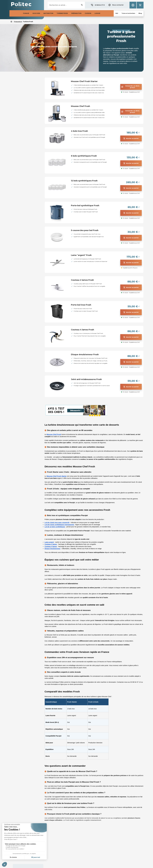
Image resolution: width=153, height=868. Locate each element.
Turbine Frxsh (17, 94)
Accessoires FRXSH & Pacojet (23, 157)
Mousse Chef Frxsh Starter (84, 81)
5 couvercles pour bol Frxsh (85, 230)
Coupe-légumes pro (19, 87)
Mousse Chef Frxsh (80, 106)
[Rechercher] (66, 5)
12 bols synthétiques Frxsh (84, 181)
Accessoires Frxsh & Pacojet (22, 98)
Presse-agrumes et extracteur (23, 101)
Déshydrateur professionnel (22, 91)
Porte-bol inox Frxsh (81, 305)
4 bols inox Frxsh (79, 131)
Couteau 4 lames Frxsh (83, 330)
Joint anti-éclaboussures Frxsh (86, 379)
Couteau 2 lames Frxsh (82, 280)
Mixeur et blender (18, 83)
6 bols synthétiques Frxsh (84, 156)
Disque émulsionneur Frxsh (85, 355)
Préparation (17, 79)
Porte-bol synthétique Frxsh (85, 206)
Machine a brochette (19, 105)
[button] (98, 5)
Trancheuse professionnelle (22, 109)
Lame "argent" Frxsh (81, 255)
